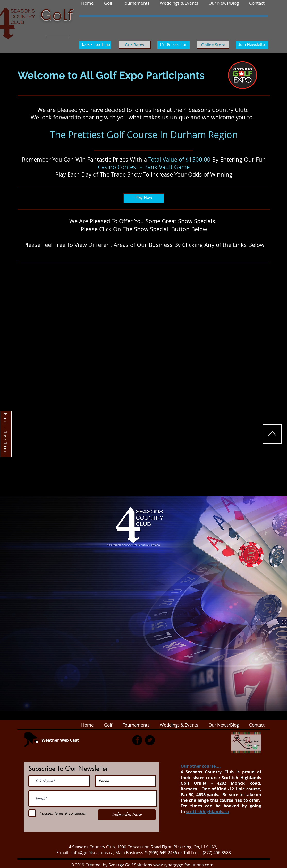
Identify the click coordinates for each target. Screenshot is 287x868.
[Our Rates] (135, 45)
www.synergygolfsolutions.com (183, 865)
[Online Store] (213, 45)
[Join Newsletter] (252, 45)
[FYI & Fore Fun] (174, 45)
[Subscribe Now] (127, 815)
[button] (257, 3)
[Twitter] (150, 740)
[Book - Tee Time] (95, 45)
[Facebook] (137, 740)
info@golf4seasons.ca (92, 853)
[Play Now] (144, 198)
